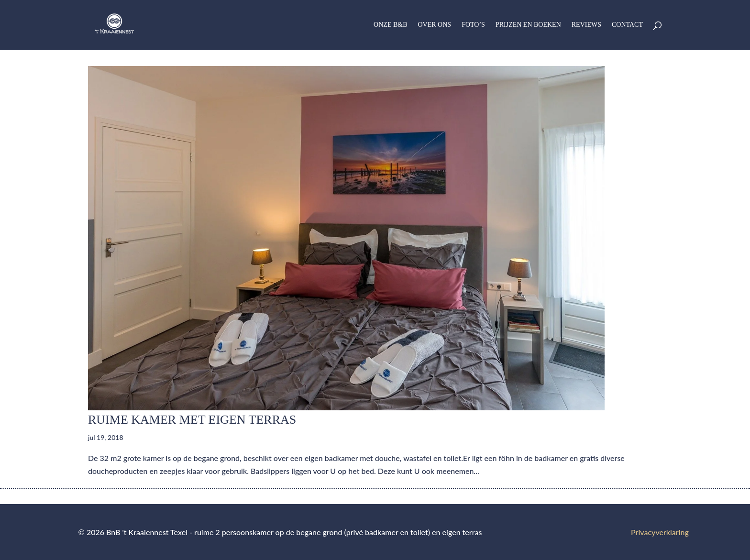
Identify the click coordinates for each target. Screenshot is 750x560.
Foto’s (473, 25)
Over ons (435, 25)
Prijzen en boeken (528, 25)
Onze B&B (390, 25)
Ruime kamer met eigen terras (192, 420)
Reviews (586, 25)
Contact (627, 25)
